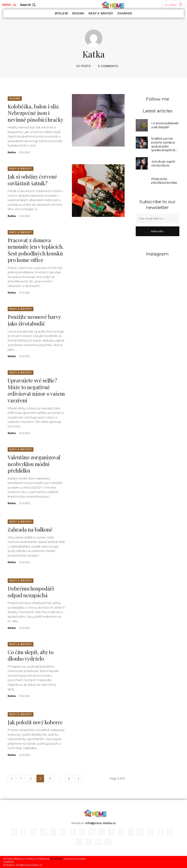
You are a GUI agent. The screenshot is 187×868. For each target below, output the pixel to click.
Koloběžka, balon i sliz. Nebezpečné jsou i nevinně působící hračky (35, 113)
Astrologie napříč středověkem (163, 163)
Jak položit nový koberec (35, 722)
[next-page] (78, 778)
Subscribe (157, 231)
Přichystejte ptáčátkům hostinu (164, 181)
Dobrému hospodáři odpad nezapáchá (31, 592)
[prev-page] (12, 778)
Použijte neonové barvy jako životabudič (34, 320)
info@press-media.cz (101, 823)
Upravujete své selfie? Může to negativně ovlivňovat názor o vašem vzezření (36, 390)
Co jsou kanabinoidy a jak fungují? (165, 125)
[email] (158, 218)
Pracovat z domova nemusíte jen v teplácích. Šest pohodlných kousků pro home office (36, 250)
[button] (28, 5)
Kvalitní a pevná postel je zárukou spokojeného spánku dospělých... (164, 144)
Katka (12, 152)
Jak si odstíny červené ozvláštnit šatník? (32, 180)
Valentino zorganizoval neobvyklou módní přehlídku (34, 464)
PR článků (57, 859)
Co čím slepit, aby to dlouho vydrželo (31, 655)
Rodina (15, 98)
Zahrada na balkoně (30, 529)
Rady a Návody (21, 169)
